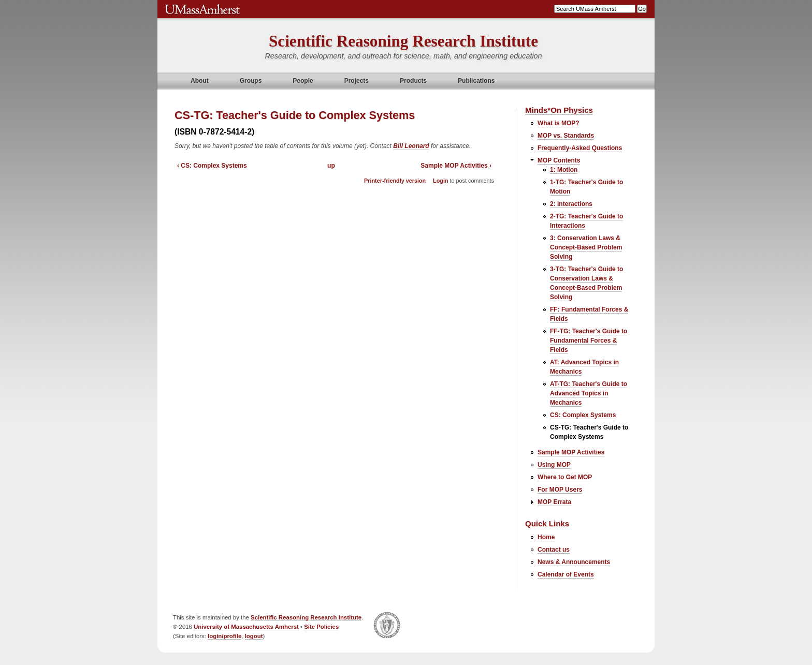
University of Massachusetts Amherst (246, 627)
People (303, 81)
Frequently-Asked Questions (580, 148)
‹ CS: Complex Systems (212, 166)
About (200, 81)
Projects (357, 81)
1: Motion (564, 170)
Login (440, 181)
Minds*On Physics (559, 110)
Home (546, 537)
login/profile (224, 636)
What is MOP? (559, 123)
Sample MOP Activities (571, 452)
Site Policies (321, 627)
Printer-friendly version (395, 181)
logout (254, 636)
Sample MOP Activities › (456, 166)
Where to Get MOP (565, 477)
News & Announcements (574, 562)
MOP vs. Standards (566, 136)
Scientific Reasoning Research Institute (403, 41)
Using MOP (554, 465)
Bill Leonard (411, 146)
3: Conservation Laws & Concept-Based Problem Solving (586, 247)
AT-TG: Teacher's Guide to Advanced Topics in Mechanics (589, 393)
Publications (476, 81)
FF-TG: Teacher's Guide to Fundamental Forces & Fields (589, 341)
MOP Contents (559, 160)
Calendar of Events (566, 574)
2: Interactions (571, 204)
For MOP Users (560, 490)
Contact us (554, 550)
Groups (251, 81)
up (331, 166)
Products (413, 81)
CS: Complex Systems (583, 415)
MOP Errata (554, 502)
